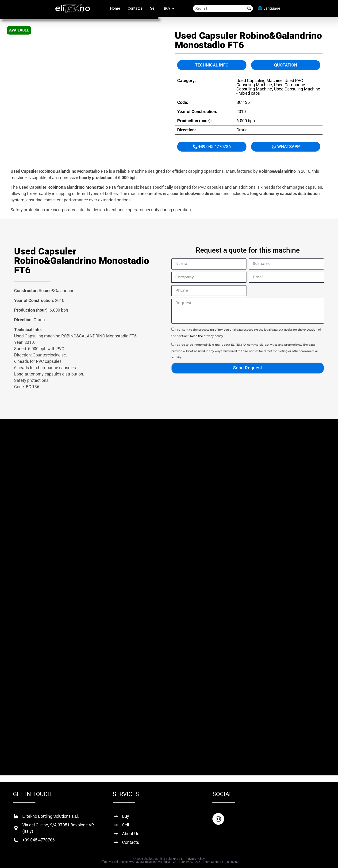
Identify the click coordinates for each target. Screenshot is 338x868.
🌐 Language (269, 8)
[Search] (249, 8)
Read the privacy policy (207, 336)
